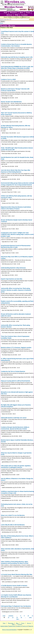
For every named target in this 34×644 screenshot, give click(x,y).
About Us (19, 17)
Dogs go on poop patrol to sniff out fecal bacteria (15, 381)
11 (33, 616)
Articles (9, 15)
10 (28, 616)
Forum (28, 13)
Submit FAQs (12, 626)
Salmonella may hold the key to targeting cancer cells (17, 57)
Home (6, 13)
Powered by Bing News (7, 28)
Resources (13, 13)
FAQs (17, 15)
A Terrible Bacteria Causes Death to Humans (14, 586)
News (21, 13)
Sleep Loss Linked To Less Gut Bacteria (13, 515)
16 (21, 617)
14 (13, 617)
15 (17, 617)
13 (9, 617)
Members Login (26, 17)
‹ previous (11, 616)
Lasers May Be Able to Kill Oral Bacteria (13, 525)
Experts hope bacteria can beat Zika (12, 279)
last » (18, 619)
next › (31, 617)
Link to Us (25, 626)
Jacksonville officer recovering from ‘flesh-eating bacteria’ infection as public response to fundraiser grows (16, 290)
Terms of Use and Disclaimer (9, 630)
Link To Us (13, 17)
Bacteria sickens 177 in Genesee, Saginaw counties (16, 348)
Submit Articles (4, 626)
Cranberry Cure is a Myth (8, 79)
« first (4, 616)
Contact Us (7, 17)
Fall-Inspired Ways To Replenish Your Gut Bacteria (16, 606)
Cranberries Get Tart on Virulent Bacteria (13, 371)
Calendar (24, 15)
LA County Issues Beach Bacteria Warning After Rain (17, 574)
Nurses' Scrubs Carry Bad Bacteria (11, 102)
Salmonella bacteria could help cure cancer (14, 418)
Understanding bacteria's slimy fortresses (13, 268)
